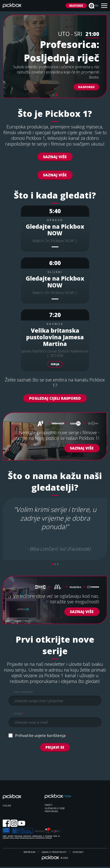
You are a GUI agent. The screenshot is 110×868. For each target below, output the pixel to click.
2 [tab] (56, 95)
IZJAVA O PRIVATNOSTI (54, 853)
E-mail (20, 714)
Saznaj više (82, 612)
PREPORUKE (51, 812)
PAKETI (48, 806)
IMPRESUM (29, 853)
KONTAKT (78, 853)
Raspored (86, 87)
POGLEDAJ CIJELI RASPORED (55, 398)
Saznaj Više (55, 157)
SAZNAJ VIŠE (55, 175)
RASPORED (76, 5)
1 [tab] (54, 95)
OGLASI (7, 806)
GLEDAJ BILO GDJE (55, 809)
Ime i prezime (23, 692)
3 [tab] (58, 564)
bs (93, 6)
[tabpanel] (55, 56)
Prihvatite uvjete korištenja (41, 736)
